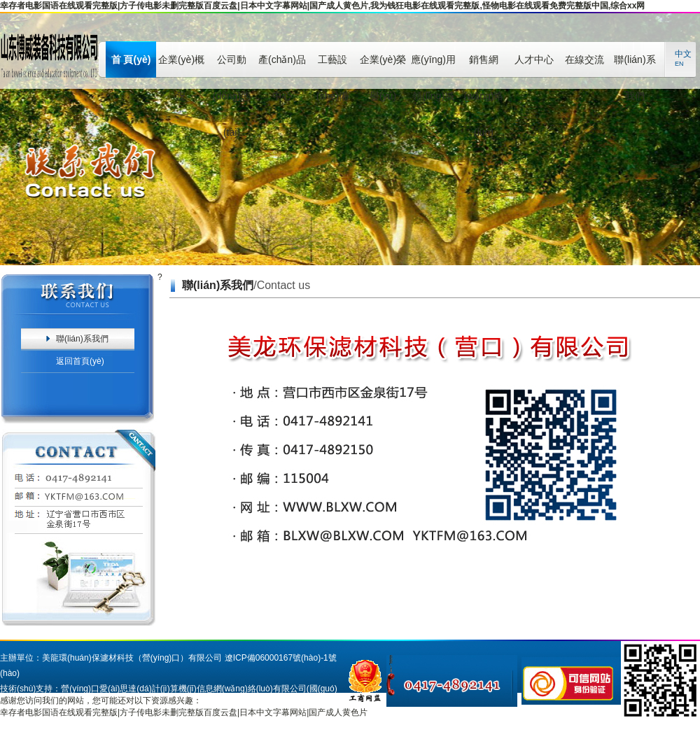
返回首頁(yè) (80, 361)
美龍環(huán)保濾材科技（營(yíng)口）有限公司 (132, 658)
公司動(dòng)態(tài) (232, 66)
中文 (683, 54)
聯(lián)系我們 (635, 66)
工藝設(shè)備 (332, 66)
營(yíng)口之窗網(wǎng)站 (216, 704)
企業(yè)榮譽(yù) (383, 66)
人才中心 (534, 59)
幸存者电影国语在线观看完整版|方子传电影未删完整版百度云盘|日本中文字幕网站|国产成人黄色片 (184, 712)
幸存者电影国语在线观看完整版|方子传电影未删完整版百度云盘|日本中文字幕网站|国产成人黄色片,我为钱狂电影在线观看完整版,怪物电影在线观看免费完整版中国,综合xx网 (322, 6)
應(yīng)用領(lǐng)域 (433, 66)
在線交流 (584, 59)
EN (679, 64)
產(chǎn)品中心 (282, 66)
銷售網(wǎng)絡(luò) (483, 66)
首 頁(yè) (131, 59)
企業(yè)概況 (181, 66)
